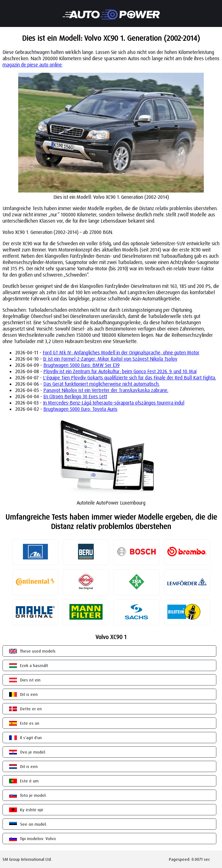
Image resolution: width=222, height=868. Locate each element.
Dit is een (29, 694)
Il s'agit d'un (31, 738)
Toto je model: (33, 795)
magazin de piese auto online (32, 65)
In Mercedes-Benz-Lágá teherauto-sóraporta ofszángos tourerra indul (114, 403)
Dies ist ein (30, 680)
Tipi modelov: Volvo (38, 839)
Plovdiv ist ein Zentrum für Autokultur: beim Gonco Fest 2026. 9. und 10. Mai (120, 371)
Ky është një (32, 810)
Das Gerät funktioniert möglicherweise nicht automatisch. (101, 384)
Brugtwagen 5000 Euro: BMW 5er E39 (81, 365)
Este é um (29, 781)
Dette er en (31, 709)
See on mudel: (33, 824)
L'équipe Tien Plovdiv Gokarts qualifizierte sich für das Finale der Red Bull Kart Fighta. (130, 378)
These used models (38, 651)
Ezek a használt (34, 665)
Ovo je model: (33, 752)
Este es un (30, 723)
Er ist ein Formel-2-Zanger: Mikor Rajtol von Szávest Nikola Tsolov (110, 359)
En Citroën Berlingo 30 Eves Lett (75, 396)
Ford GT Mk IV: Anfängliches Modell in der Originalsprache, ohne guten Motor (121, 352)
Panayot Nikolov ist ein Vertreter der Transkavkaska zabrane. (106, 390)
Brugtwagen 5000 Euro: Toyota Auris (80, 409)
